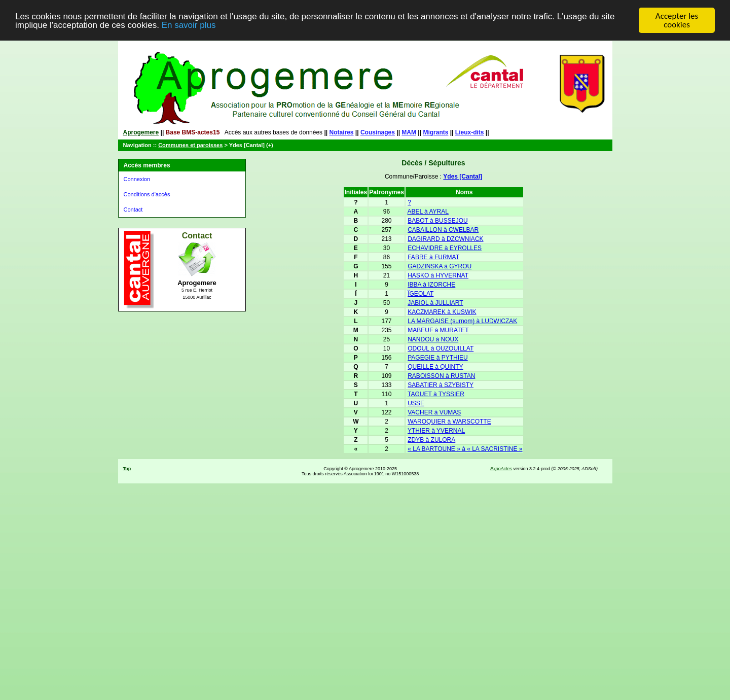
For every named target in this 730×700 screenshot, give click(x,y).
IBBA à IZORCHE (431, 285)
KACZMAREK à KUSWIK (442, 312)
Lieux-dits (470, 132)
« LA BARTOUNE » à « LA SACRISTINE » (465, 449)
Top (127, 469)
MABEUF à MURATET (438, 330)
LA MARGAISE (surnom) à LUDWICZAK (462, 321)
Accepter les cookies (677, 20)
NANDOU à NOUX (433, 339)
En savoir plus (189, 25)
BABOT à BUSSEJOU (437, 221)
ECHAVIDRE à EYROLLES (445, 248)
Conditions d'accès (147, 194)
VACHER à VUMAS (434, 412)
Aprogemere (141, 132)
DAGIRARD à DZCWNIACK (445, 239)
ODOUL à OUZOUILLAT (441, 348)
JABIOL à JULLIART (435, 303)
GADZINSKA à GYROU (440, 266)
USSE (416, 403)
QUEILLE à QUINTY (435, 367)
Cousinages (378, 132)
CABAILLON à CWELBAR (443, 230)
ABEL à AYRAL (428, 212)
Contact (133, 209)
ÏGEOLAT (421, 294)
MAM (409, 132)
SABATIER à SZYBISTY (441, 385)
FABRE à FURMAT (433, 257)
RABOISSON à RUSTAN (441, 376)
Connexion (137, 179)
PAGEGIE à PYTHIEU (437, 358)
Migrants (435, 132)
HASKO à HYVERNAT (438, 275)
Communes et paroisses (190, 145)
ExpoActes (501, 469)
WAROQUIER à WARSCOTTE (449, 422)
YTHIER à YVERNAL (436, 431)
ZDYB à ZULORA (431, 440)
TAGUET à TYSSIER (436, 394)
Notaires (342, 132)
